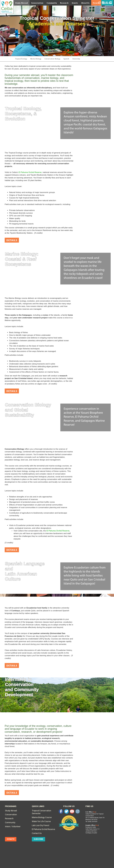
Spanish (67, 59)
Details (12, 240)
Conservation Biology (53, 59)
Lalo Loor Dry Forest (41, 825)
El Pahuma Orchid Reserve (30, 172)
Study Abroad (22, 3)
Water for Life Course (41, 821)
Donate (96, 3)
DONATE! (11, 839)
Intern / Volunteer (13, 826)
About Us (85, 3)
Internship (76, 59)
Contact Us (37, 833)
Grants (75, 3)
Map (94, 812)
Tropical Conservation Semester (41, 812)
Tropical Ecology (21, 59)
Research (64, 3)
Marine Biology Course (42, 817)
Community (52, 3)
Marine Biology (36, 59)
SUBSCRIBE (38, 839)
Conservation (37, 3)
